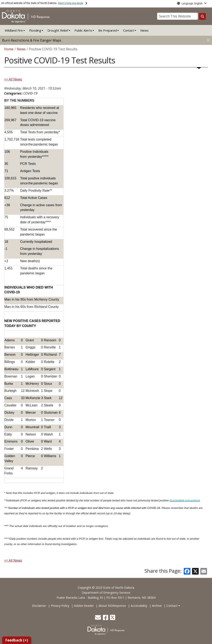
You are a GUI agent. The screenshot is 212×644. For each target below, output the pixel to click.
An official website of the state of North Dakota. (42, 3)
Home (9, 49)
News (144, 30)
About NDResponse (112, 606)
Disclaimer (39, 606)
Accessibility (139, 606)
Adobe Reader (84, 606)
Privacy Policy (60, 606)
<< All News (13, 79)
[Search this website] (202, 16)
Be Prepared (108, 30)
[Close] (208, 40)
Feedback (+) (17, 640)
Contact (172, 606)
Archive (157, 606)
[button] (98, 619)
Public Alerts (83, 30)
